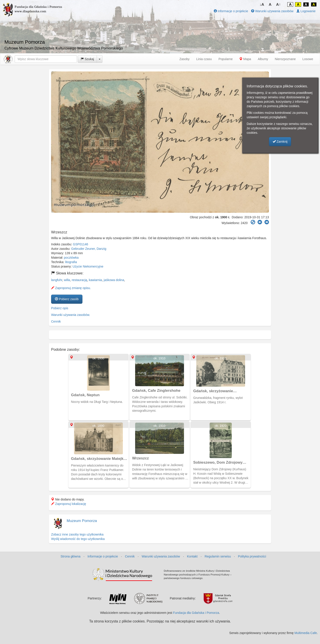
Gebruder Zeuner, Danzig (89, 249)
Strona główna (71, 556)
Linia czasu (204, 59)
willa (67, 280)
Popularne (226, 59)
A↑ (279, 5)
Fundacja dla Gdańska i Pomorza (196, 613)
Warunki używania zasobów (272, 11)
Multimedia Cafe (306, 633)
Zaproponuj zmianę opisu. (71, 288)
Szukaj (87, 59)
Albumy (263, 59)
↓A (262, 5)
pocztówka (71, 258)
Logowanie (306, 11)
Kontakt (192, 556)
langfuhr (57, 280)
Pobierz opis (60, 308)
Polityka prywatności (252, 556)
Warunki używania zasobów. (71, 315)
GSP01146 (81, 244)
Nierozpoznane (285, 59)
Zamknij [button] (280, 142)
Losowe (308, 59)
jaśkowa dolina (114, 280)
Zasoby (184, 59)
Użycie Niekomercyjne (88, 266)
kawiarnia (95, 280)
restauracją (79, 280)
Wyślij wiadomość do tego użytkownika (78, 539)
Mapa (245, 59)
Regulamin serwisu (218, 556)
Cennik (56, 321)
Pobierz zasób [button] (67, 299)
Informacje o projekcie (231, 11)
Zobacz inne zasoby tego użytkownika (77, 534)
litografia (71, 262)
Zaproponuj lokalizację (69, 504)
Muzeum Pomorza (82, 521)
